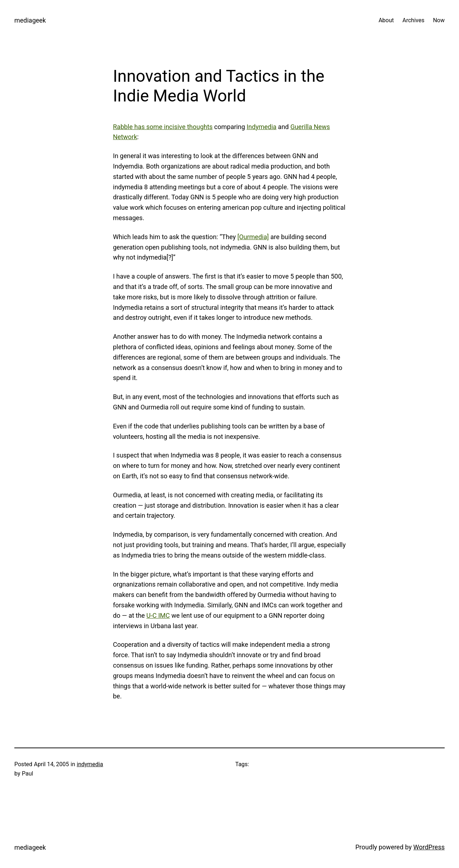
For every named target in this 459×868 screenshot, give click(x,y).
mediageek (30, 20)
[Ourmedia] (253, 237)
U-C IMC (158, 615)
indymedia (90, 764)
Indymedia (262, 127)
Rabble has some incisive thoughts (163, 127)
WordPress (429, 847)
